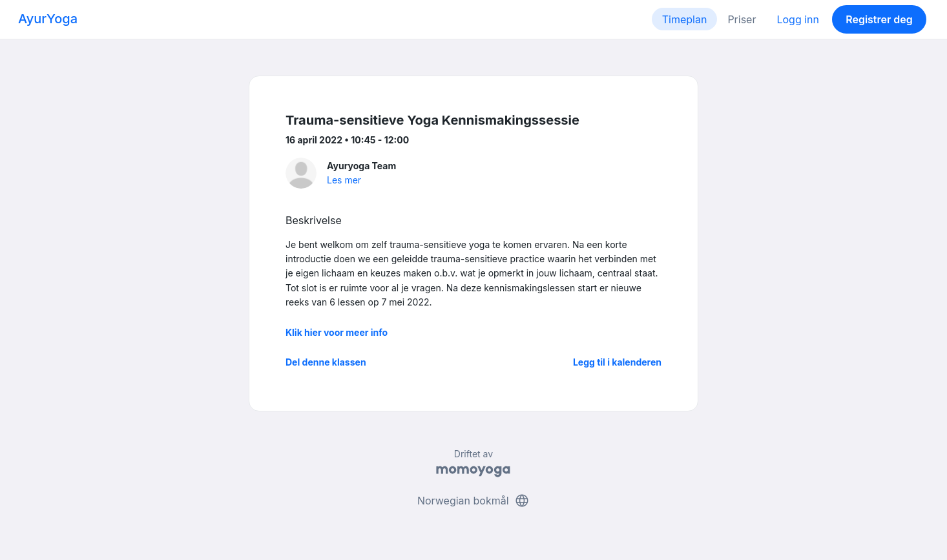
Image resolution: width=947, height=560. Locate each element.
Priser (742, 19)
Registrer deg (879, 19)
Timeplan (685, 19)
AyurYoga (48, 19)
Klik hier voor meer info (337, 332)
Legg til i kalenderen (617, 362)
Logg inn (798, 19)
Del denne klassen (326, 362)
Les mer (344, 180)
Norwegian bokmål (473, 501)
